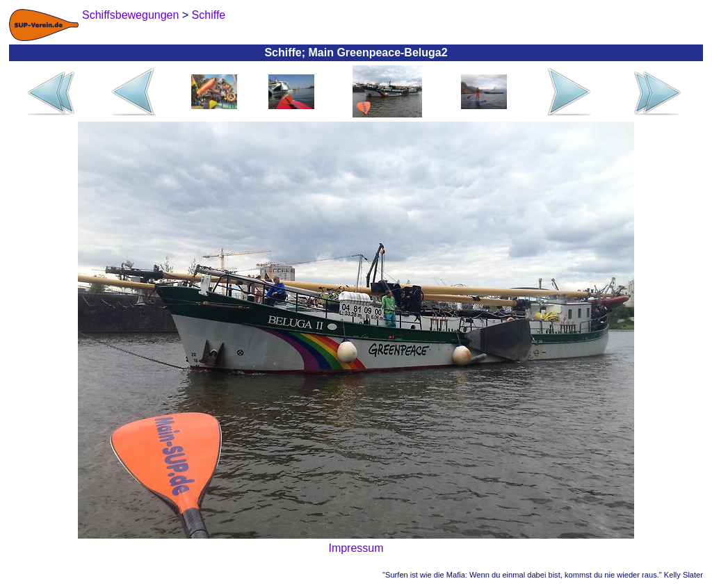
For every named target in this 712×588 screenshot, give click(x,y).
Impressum (356, 548)
